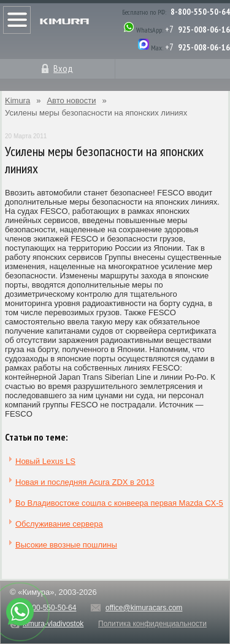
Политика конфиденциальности (152, 624)
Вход (63, 68)
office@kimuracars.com (144, 608)
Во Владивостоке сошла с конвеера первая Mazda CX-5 (119, 503)
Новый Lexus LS (45, 461)
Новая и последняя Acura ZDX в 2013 (85, 482)
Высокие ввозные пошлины (66, 545)
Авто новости (71, 100)
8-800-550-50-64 (200, 12)
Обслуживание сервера (59, 524)
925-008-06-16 (204, 29)
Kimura (17, 100)
